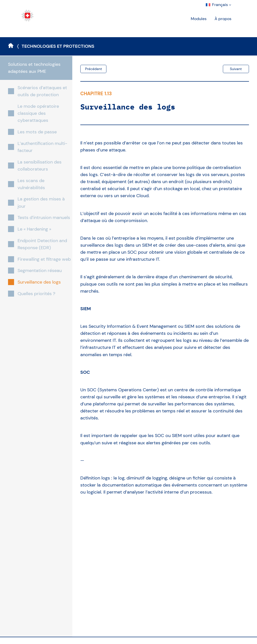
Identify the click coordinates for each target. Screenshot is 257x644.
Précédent (93, 69)
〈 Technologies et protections (56, 46)
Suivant (236, 69)
